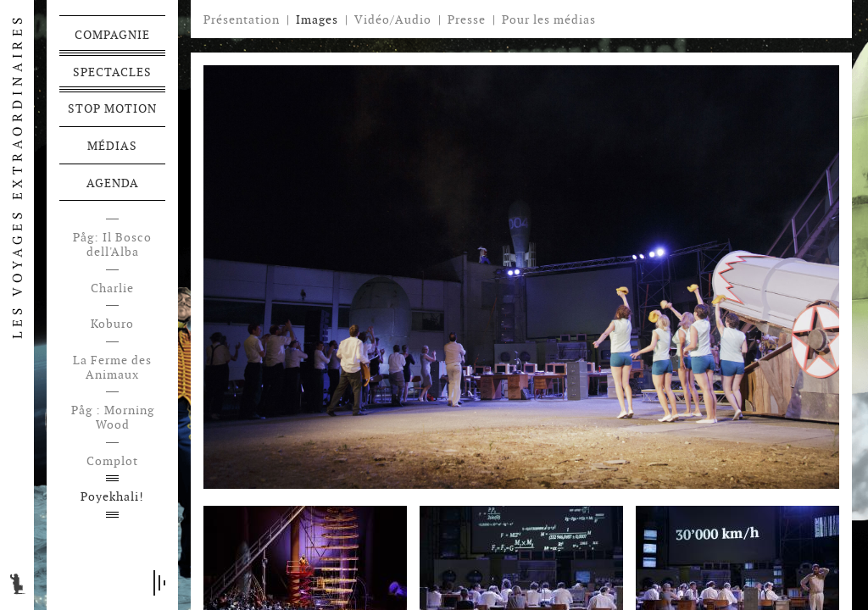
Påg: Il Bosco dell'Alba (112, 245)
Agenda (113, 183)
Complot (112, 461)
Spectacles (112, 72)
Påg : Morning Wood (113, 418)
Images (317, 19)
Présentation (242, 19)
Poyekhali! (112, 497)
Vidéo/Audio (393, 19)
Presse (467, 19)
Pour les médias (549, 19)
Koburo (112, 324)
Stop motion (112, 108)
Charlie (112, 288)
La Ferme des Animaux (112, 368)
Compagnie (112, 35)
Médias (112, 146)
